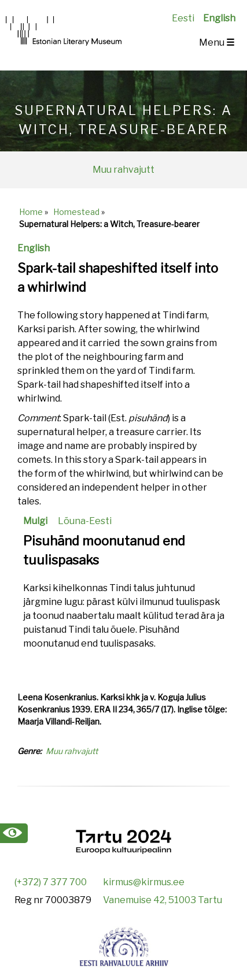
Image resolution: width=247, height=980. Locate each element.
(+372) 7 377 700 (51, 882)
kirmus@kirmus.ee (144, 882)
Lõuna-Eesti (85, 521)
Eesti (183, 18)
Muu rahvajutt (123, 170)
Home (31, 212)
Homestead (76, 212)
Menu (217, 42)
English (219, 18)
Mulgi (35, 521)
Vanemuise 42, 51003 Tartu (163, 900)
